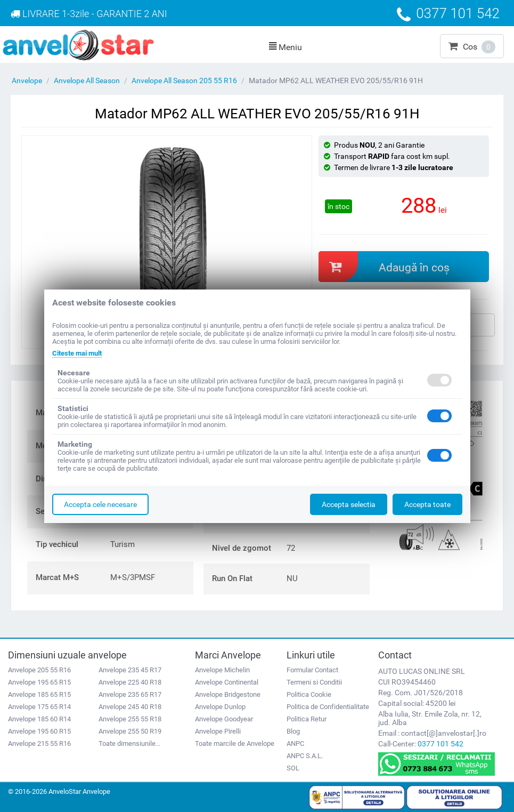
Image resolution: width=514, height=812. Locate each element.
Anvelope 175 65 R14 (39, 707)
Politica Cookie (309, 694)
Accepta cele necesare (100, 504)
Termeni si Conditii (314, 682)
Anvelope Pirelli (218, 731)
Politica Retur (307, 719)
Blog (293, 731)
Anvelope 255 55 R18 (130, 719)
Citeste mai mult (80, 353)
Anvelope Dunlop (220, 707)
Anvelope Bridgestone (228, 694)
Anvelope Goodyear (224, 719)
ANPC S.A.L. (305, 756)
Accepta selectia (349, 504)
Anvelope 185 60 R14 (39, 719)
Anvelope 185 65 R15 (39, 694)
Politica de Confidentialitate (328, 707)
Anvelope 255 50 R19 (130, 731)
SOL (293, 768)
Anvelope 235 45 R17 (130, 670)
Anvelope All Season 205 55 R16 (184, 81)
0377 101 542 (440, 744)
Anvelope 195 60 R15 (39, 731)
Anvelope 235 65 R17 (130, 694)
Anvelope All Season (87, 81)
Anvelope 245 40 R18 (130, 707)
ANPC (295, 743)
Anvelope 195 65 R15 (39, 682)
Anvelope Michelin (222, 670)
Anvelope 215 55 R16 (39, 743)
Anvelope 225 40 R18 (130, 682)
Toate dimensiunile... (129, 743)
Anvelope (27, 81)
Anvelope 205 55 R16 (39, 670)
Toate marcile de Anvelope (235, 743)
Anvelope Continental (227, 682)
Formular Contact (312, 670)
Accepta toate (427, 504)
